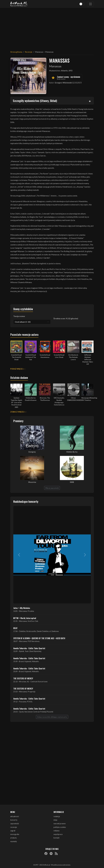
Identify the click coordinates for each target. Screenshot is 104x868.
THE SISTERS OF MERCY (23, 678)
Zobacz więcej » (18, 412)
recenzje (14, 827)
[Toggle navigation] (90, 4)
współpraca (58, 834)
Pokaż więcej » (17, 369)
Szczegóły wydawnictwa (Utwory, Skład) (35, 101)
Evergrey (32, 452)
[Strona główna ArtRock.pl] (19, 4)
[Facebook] (46, 854)
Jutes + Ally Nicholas (22, 608)
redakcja (57, 816)
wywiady (14, 841)
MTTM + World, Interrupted (25, 618)
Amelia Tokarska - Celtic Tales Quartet (29, 648)
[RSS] (56, 854)
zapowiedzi (15, 824)
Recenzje (29, 52)
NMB (72, 482)
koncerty (14, 820)
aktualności (15, 816)
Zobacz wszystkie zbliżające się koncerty (52, 717)
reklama (56, 831)
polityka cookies (60, 827)
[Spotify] (51, 854)
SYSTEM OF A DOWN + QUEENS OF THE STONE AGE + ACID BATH (39, 638)
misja (55, 820)
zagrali (13, 831)
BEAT (15, 628)
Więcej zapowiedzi (52, 488)
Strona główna (16, 52)
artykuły (13, 838)
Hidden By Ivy (72, 452)
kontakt (56, 838)
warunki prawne (60, 824)
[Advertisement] (52, 28)
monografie (15, 834)
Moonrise (32, 482)
